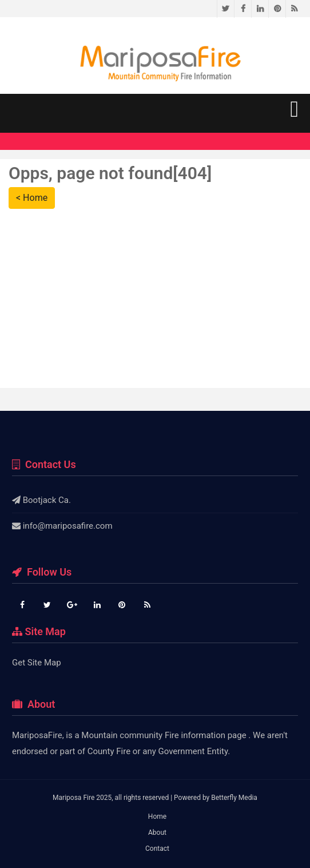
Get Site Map (37, 663)
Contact (157, 849)
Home (157, 817)
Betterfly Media (234, 798)
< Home (32, 198)
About (157, 833)
